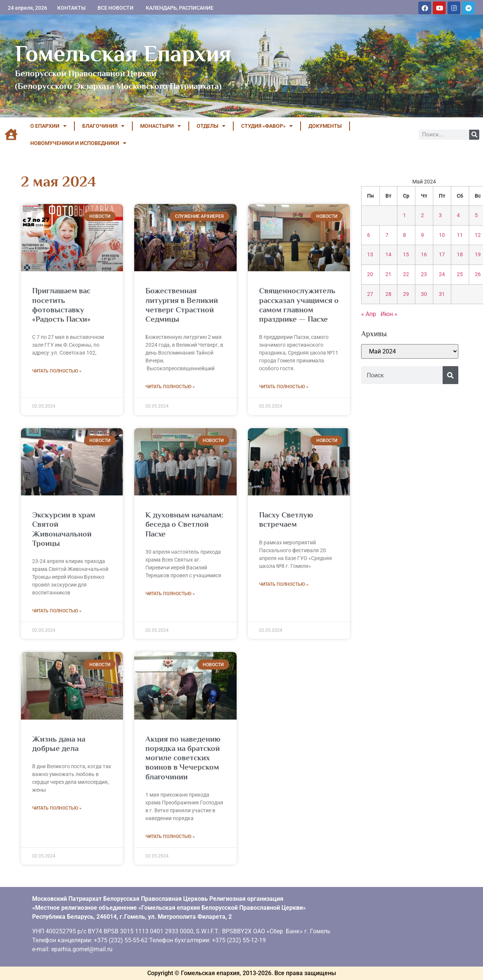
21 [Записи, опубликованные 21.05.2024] (388, 274)
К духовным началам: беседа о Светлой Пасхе (184, 524)
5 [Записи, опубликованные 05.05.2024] (476, 215)
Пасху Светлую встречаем (286, 520)
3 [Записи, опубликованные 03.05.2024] (440, 215)
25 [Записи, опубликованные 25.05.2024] (460, 274)
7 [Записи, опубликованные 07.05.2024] (387, 235)
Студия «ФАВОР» (267, 126)
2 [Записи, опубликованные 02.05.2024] (422, 215)
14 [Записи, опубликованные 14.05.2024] (388, 255)
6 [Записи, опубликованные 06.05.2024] (369, 235)
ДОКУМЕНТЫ (325, 126)
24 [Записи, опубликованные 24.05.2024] (442, 274)
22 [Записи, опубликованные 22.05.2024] (406, 274)
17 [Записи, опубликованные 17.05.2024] (442, 255)
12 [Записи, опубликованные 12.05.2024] (478, 235)
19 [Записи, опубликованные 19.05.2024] (478, 255)
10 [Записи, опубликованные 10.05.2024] (442, 235)
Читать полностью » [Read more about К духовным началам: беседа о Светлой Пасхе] (170, 594)
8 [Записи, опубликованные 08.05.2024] (404, 235)
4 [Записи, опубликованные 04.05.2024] (458, 215)
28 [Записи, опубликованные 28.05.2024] (388, 294)
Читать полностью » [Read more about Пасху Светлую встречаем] (284, 584)
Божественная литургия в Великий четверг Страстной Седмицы (182, 305)
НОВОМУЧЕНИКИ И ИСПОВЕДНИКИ (78, 143)
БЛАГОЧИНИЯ (103, 126)
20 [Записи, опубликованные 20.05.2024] (370, 274)
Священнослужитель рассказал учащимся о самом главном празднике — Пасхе (299, 305)
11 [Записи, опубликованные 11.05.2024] (460, 235)
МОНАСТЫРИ (161, 126)
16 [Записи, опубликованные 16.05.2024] (424, 255)
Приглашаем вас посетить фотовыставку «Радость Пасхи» (61, 305)
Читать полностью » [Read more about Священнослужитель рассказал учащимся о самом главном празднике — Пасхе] (284, 387)
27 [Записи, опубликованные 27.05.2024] (370, 294)
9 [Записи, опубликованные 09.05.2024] (422, 235)
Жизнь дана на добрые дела (59, 744)
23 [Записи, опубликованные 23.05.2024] (424, 274)
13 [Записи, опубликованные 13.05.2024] (370, 255)
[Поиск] (474, 135)
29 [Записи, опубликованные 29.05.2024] (406, 294)
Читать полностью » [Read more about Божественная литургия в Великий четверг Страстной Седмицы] (170, 387)
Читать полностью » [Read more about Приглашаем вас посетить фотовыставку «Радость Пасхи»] (57, 371)
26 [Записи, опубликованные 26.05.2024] (478, 274)
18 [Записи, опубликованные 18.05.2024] (460, 255)
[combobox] (402, 375)
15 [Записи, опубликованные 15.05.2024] (406, 255)
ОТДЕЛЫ (211, 126)
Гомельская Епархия (123, 53)
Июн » (389, 314)
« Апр (369, 314)
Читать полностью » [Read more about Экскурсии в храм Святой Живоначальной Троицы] (57, 611)
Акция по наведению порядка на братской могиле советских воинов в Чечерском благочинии (183, 758)
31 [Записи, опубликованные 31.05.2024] (442, 294)
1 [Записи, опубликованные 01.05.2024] (404, 215)
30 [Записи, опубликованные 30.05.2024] (424, 294)
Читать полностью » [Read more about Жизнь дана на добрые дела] (57, 808)
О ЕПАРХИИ (48, 126)
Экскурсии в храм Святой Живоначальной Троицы (64, 529)
